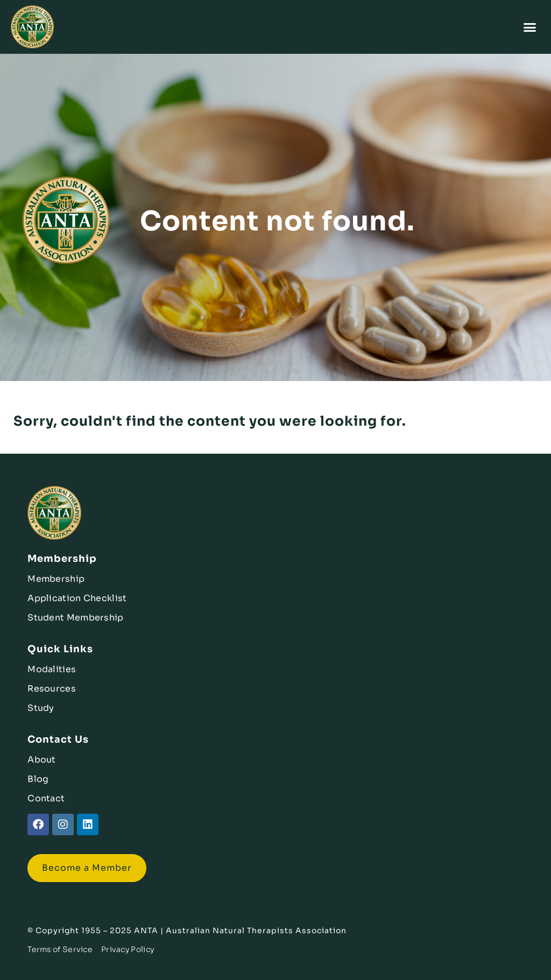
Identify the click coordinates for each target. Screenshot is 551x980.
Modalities (52, 669)
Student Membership (75, 618)
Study (41, 708)
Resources (52, 689)
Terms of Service (60, 949)
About (42, 760)
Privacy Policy (128, 949)
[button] (530, 27)
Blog (38, 779)
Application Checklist (77, 598)
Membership (56, 579)
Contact (46, 798)
